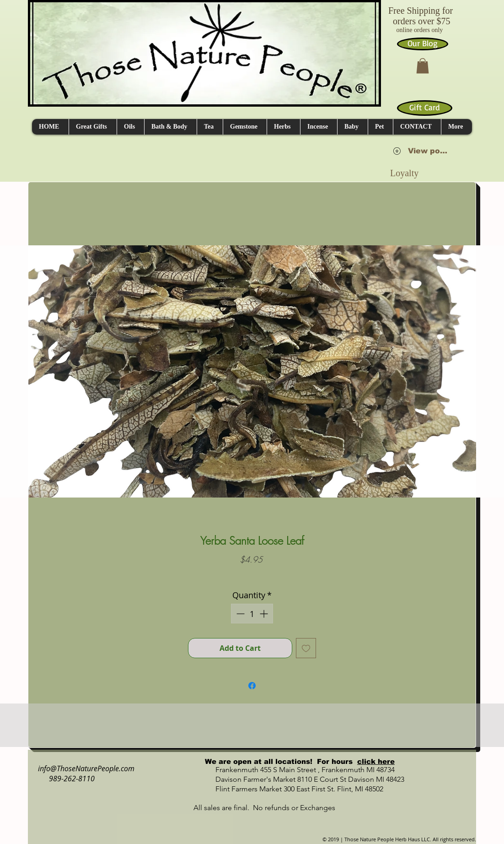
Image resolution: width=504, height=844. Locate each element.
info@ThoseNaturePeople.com (83, 768)
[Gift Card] (425, 108)
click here (376, 761)
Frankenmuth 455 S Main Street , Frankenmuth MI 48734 (295, 770)
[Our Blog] (423, 44)
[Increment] (265, 614)
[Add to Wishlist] (306, 648)
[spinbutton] (252, 614)
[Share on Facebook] (252, 686)
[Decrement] (239, 614)
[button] (423, 66)
